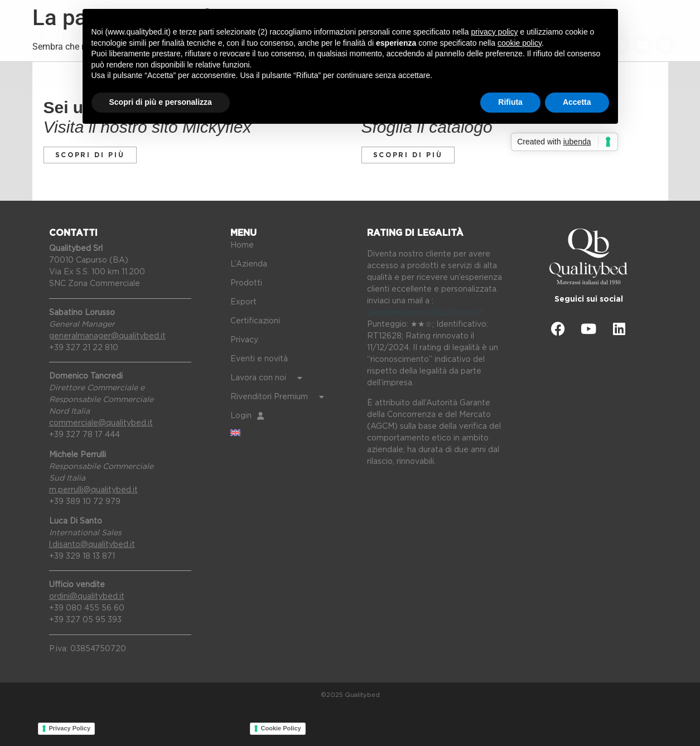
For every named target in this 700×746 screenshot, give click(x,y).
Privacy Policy (70, 728)
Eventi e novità (259, 359)
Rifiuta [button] (510, 102)
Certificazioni (255, 321)
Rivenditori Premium (277, 397)
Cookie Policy (281, 728)
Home (242, 245)
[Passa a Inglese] (290, 433)
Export (243, 302)
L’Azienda (249, 264)
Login (247, 416)
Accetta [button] (577, 102)
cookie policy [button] (520, 43)
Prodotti (246, 283)
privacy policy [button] (494, 32)
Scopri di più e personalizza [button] (161, 102)
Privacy (244, 340)
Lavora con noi (266, 378)
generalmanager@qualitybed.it (425, 313)
